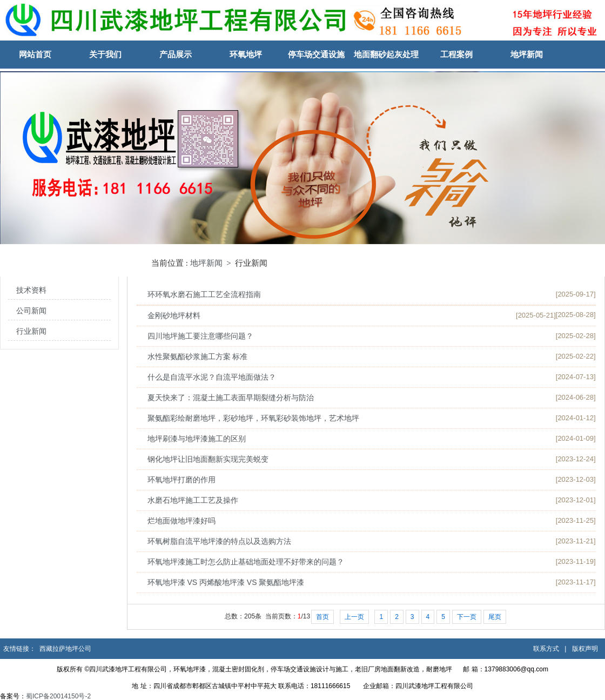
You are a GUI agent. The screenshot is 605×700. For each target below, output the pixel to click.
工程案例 (456, 54)
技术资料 (31, 290)
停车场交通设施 (316, 54)
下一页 (467, 617)
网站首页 (35, 54)
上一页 (354, 617)
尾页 (495, 617)
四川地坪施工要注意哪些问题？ (200, 336)
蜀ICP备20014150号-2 (59, 696)
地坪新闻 (527, 54)
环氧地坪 (246, 54)
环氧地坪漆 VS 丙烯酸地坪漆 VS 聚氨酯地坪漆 (226, 582)
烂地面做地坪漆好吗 (181, 521)
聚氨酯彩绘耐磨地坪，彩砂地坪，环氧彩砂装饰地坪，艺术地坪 (253, 418)
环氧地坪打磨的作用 (181, 480)
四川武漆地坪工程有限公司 (434, 686)
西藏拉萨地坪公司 (65, 649)
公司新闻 (31, 311)
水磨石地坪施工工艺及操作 (193, 500)
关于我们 (105, 54)
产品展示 (176, 54)
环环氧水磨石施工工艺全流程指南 (204, 294)
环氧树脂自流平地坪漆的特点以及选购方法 (219, 541)
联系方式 (546, 649)
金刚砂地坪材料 (174, 315)
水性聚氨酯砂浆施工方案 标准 (198, 356)
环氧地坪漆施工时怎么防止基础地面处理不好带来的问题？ (246, 562)
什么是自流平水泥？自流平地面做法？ (212, 377)
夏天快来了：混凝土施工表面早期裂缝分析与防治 (231, 398)
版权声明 (585, 649)
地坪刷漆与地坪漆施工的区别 (197, 439)
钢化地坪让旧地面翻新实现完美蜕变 (208, 459)
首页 (322, 617)
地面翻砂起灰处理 (386, 54)
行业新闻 (31, 331)
